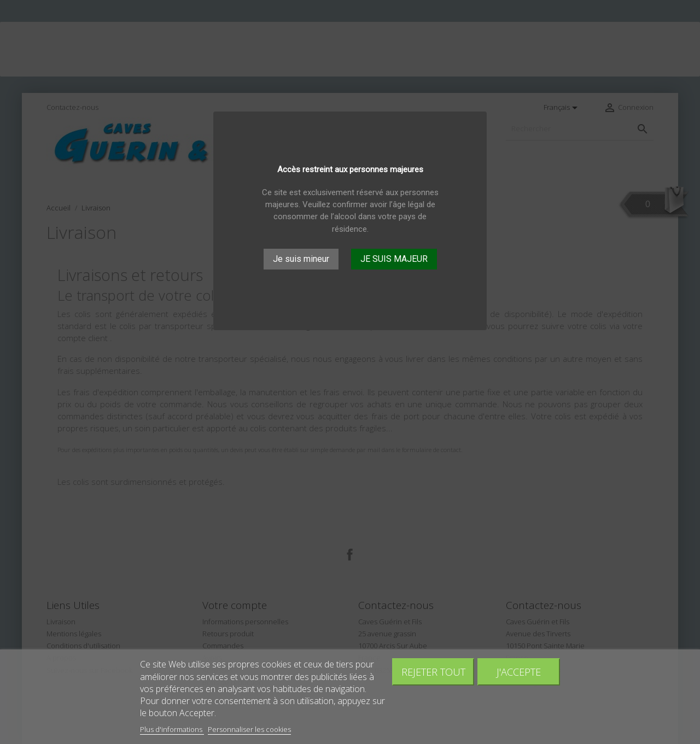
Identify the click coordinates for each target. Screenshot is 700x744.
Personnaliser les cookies (249, 729)
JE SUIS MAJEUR (394, 259)
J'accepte (519, 672)
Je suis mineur (301, 259)
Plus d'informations (172, 729)
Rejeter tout (433, 672)
